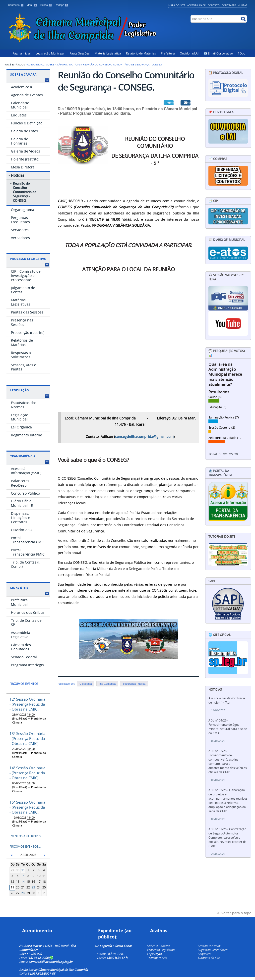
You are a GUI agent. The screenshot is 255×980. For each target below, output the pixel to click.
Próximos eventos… (25, 847)
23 (33, 887)
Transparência (23, 456)
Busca (47, 5)
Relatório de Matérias (141, 53)
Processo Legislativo (28, 259)
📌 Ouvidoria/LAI (221, 112)
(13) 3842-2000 (40, 958)
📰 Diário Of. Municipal (227, 240)
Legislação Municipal (50, 53)
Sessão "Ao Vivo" (209, 946)
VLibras (242, 5)
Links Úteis (19, 588)
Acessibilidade (196, 5)
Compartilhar (171, 103)
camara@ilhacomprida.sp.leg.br (51, 962)
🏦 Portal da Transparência (220, 473)
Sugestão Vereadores (212, 950)
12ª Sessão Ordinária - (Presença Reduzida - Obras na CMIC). (27, 704)
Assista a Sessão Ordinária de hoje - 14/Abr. (227, 700)
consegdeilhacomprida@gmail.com (144, 437)
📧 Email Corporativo (218, 53)
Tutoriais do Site (209, 958)
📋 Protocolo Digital (226, 73)
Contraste (229, 5)
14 (23, 882)
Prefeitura (168, 53)
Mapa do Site (177, 5)
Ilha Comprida (107, 684)
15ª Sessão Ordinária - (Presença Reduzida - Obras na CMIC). (27, 807)
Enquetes (204, 954)
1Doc (241, 53)
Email (188, 103)
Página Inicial (22, 53)
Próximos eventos (24, 684)
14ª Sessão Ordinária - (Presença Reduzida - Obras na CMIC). (27, 773)
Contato (214, 5)
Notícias (75, 64)
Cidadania (86, 684)
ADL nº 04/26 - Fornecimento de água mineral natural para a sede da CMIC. (228, 727)
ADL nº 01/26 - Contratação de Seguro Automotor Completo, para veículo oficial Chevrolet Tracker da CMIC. (227, 838)
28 (23, 893)
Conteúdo (16, 5)
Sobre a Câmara (57, 64)
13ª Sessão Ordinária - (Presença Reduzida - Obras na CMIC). (27, 738)
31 (23, 870)
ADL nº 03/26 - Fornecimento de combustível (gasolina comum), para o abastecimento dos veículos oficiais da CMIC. (228, 762)
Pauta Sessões (80, 53)
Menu (32, 5)
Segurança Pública (134, 684)
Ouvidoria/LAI (189, 53)
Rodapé (62, 5)
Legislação (20, 390)
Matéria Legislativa (108, 53)
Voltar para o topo (236, 913)
